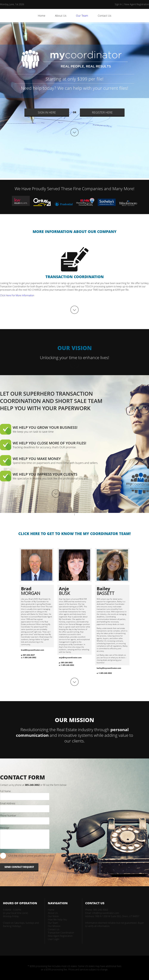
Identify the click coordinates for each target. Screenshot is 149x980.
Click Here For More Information (17, 295)
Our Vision (53, 916)
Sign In (118, 4)
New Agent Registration (137, 4)
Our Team (82, 16)
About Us (61, 16)
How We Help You (57, 920)
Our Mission (54, 926)
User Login (53, 939)
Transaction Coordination (61, 933)
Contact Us (104, 16)
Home (42, 16)
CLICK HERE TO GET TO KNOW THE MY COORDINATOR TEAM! (74, 534)
